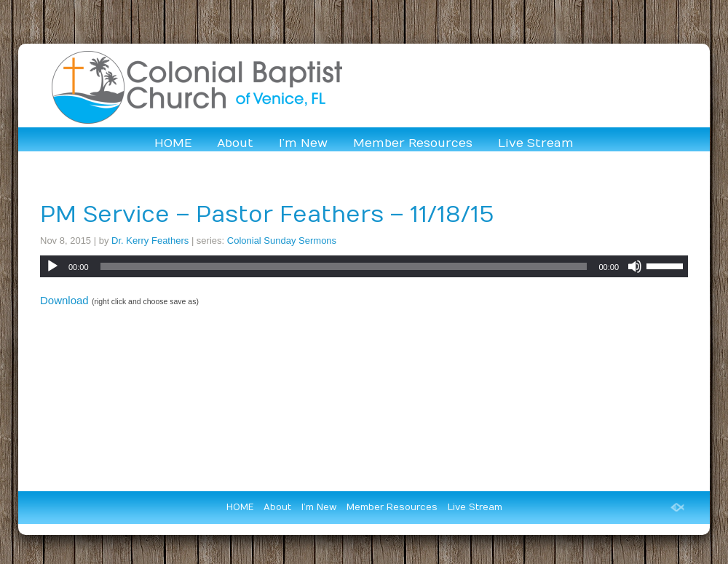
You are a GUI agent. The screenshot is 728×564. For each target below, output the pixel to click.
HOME (173, 143)
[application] (364, 266)
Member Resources (413, 143)
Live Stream (536, 143)
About (235, 143)
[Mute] (635, 266)
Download (64, 300)
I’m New (303, 143)
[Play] (52, 266)
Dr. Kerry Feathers (150, 241)
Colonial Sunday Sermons (282, 241)
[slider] (344, 266)
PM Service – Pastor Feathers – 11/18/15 (267, 215)
